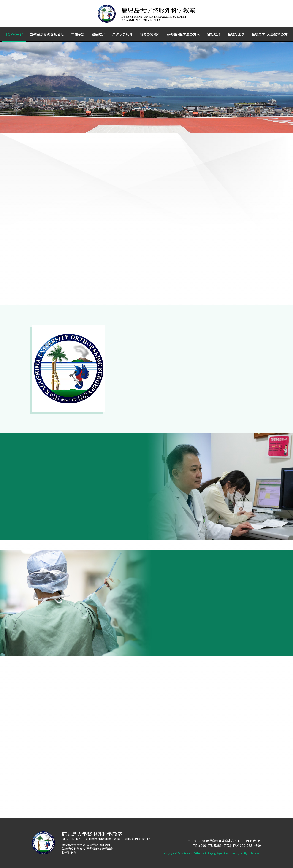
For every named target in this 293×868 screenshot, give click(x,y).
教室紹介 (98, 34)
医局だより (236, 34)
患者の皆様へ (150, 34)
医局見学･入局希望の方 (269, 34)
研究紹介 (214, 34)
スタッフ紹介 (122, 34)
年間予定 (78, 34)
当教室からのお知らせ (47, 34)
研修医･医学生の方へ (183, 34)
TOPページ (14, 34)
